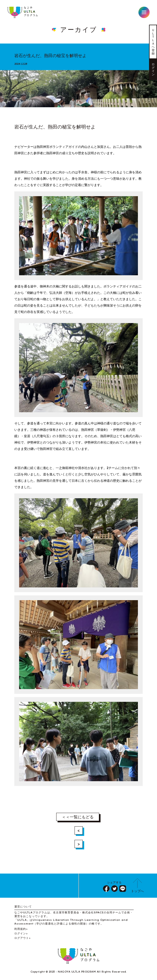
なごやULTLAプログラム (23, 12)
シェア (106, 889)
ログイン (153, 69)
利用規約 (20, 929)
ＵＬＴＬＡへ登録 (153, 42)
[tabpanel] (78, 86)
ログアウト (22, 938)
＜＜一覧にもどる (78, 817)
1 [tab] (78, 102)
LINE (123, 889)
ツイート (114, 889)
